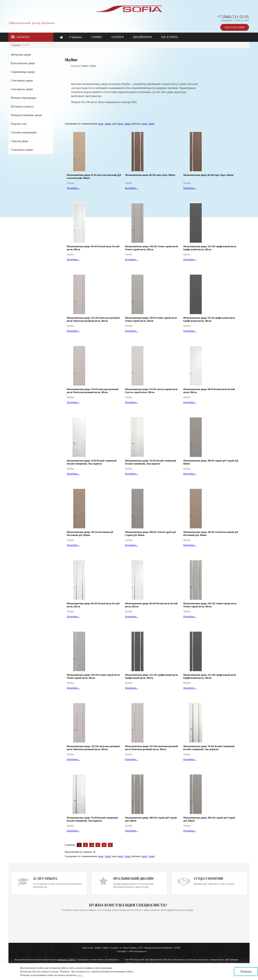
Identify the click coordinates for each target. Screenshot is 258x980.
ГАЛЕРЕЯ (118, 37)
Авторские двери (21, 55)
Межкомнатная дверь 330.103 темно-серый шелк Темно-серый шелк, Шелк (152, 248)
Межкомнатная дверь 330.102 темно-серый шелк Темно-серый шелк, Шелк (210, 605)
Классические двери (23, 63)
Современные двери (23, 72)
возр (101, 124)
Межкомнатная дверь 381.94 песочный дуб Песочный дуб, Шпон (90, 534)
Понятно (246, 971)
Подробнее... (73, 188)
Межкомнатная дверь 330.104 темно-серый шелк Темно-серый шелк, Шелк (93, 676)
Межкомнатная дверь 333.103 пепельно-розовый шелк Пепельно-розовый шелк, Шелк (93, 319)
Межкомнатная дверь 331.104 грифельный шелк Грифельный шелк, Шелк (210, 676)
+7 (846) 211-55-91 (233, 17)
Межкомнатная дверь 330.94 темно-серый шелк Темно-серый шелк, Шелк (151, 319)
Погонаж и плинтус (22, 107)
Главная (15, 45)
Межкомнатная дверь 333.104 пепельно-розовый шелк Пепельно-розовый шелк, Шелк (151, 748)
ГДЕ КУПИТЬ (169, 37)
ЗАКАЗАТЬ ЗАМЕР (235, 27)
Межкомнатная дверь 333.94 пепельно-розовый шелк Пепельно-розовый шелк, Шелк (93, 391)
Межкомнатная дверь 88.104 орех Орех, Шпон (208, 175)
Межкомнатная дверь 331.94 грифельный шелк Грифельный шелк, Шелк (209, 319)
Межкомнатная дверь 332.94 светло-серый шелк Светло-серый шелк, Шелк (151, 391)
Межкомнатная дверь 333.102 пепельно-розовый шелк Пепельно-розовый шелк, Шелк (93, 748)
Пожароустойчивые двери (26, 115)
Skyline (26, 45)
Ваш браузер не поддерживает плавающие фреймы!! (128, 927)
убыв (107, 124)
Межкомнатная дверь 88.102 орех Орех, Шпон (150, 175)
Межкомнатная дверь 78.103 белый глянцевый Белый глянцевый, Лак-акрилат (150, 462)
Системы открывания (23, 132)
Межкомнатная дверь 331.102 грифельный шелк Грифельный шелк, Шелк (152, 676)
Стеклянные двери (22, 81)
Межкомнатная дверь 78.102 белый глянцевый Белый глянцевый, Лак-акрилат (209, 748)
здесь (80, 975)
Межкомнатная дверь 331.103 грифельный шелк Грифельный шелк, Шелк (210, 248)
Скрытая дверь (19, 141)
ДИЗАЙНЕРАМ (142, 37)
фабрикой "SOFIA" (67, 959)
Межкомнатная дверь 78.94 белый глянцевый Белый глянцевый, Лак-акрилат (92, 462)
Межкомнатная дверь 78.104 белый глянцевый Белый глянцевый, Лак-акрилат (92, 819)
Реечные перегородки (24, 98)
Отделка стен (19, 124)
